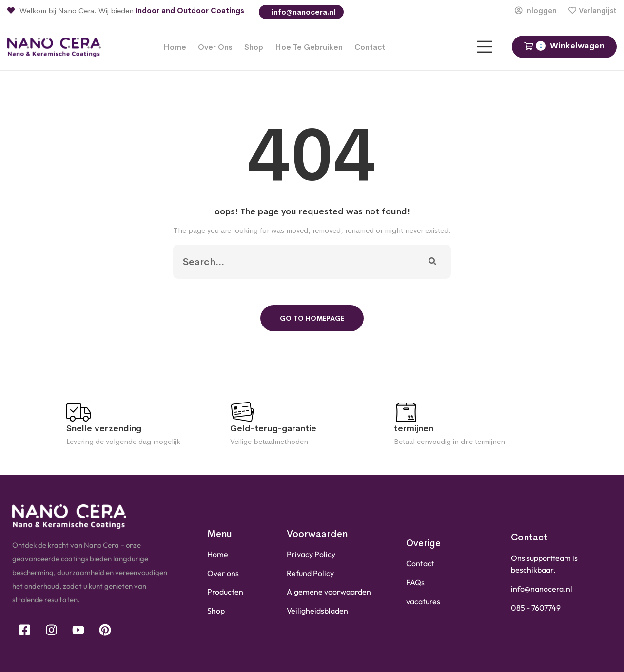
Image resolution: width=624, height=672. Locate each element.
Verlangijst (598, 10)
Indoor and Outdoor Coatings (190, 10)
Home (175, 47)
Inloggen (541, 10)
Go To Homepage (312, 318)
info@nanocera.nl (302, 12)
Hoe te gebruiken (309, 47)
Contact (370, 47)
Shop (254, 47)
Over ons (215, 47)
